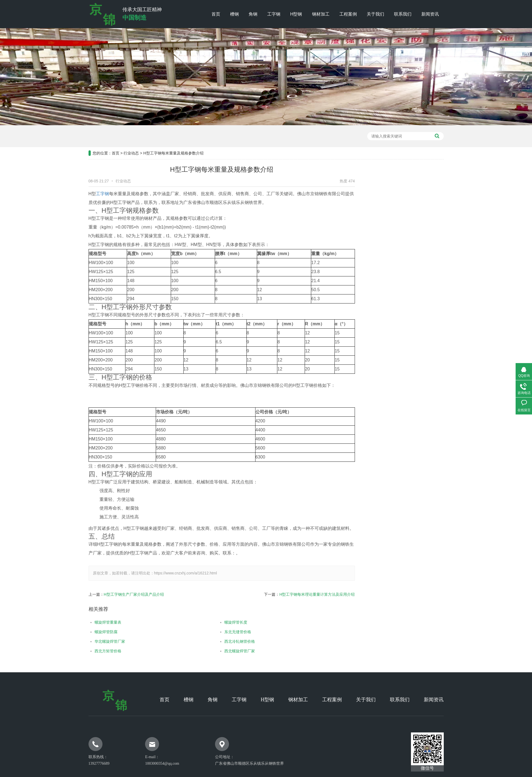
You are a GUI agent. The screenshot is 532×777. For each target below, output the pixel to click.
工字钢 (274, 14)
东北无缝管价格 (222, 632)
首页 (216, 14)
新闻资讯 (430, 14)
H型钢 (296, 14)
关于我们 (375, 14)
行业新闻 (417, 221)
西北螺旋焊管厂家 (224, 651)
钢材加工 (321, 14)
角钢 (253, 14)
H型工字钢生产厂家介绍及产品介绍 (118, 594)
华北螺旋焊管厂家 (94, 641)
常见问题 (417, 235)
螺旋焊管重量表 (92, 622)
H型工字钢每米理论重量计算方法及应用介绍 (301, 594)
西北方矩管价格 (92, 651)
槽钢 (234, 14)
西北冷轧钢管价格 (224, 641)
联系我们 (403, 14)
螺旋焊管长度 (220, 622)
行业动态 (131, 137)
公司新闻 (417, 207)
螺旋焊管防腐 (90, 632)
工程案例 (348, 14)
